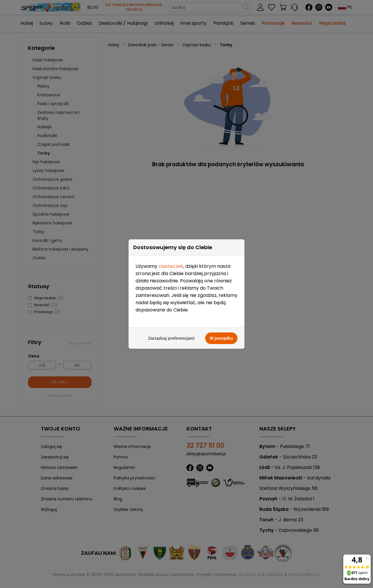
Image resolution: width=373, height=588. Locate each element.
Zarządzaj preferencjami (171, 337)
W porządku (221, 337)
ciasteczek (171, 265)
